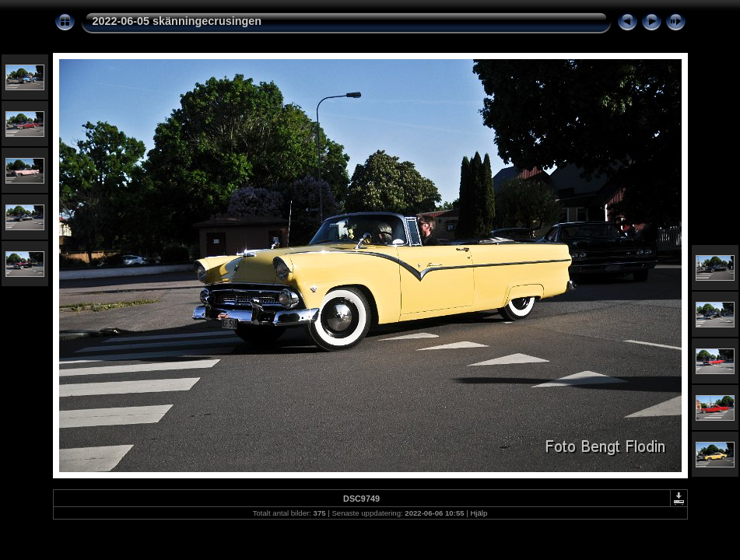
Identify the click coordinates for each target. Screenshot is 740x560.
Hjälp (479, 513)
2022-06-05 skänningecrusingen (177, 21)
